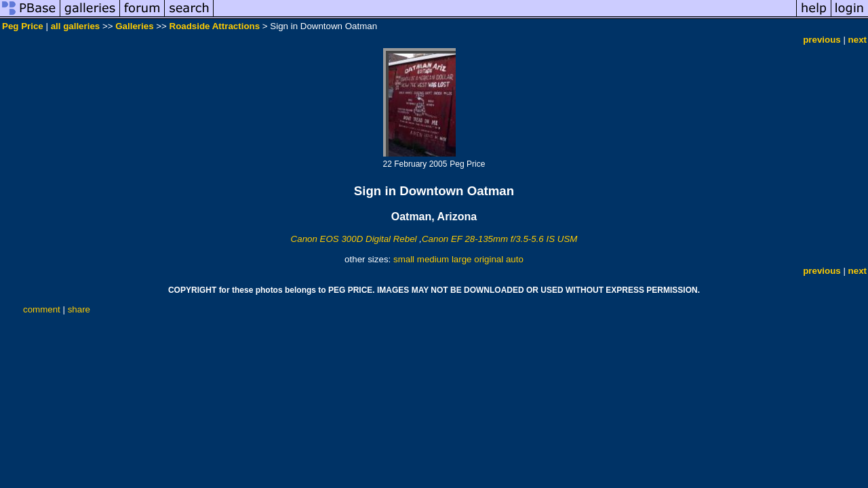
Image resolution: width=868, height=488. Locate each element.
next (857, 40)
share (79, 309)
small (404, 259)
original (489, 259)
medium (433, 259)
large (462, 259)
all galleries (76, 26)
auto (515, 259)
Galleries (134, 26)
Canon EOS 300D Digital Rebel (354, 239)
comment (42, 309)
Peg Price (23, 26)
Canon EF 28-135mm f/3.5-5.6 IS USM (499, 239)
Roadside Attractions (215, 26)
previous (822, 40)
